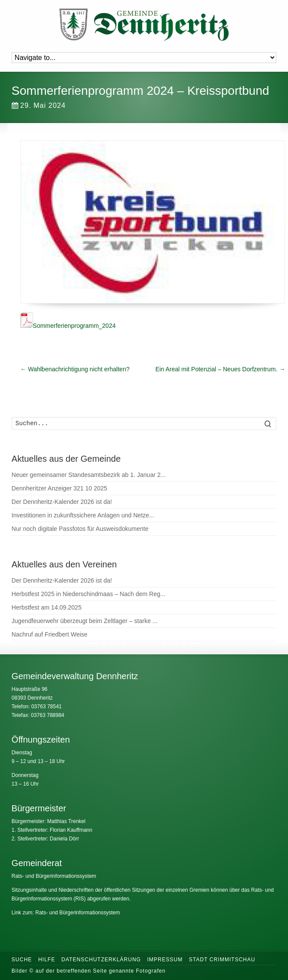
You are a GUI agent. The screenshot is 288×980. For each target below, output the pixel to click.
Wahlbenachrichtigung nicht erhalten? (75, 369)
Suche (22, 960)
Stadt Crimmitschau (222, 960)
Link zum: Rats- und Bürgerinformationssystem (66, 913)
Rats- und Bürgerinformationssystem (54, 876)
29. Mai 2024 (39, 105)
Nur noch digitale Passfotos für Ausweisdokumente (80, 529)
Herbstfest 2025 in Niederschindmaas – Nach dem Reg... (89, 594)
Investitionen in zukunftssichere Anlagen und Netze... (83, 515)
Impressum (165, 960)
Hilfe (47, 960)
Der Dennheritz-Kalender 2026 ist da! (62, 502)
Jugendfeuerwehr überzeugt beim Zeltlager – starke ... (85, 621)
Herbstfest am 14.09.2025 (47, 607)
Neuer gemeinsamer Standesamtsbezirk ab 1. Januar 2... (89, 475)
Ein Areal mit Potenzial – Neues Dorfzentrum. (220, 369)
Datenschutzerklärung (101, 960)
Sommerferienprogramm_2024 (68, 326)
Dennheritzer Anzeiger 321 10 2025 (60, 488)
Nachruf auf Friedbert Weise (50, 634)
